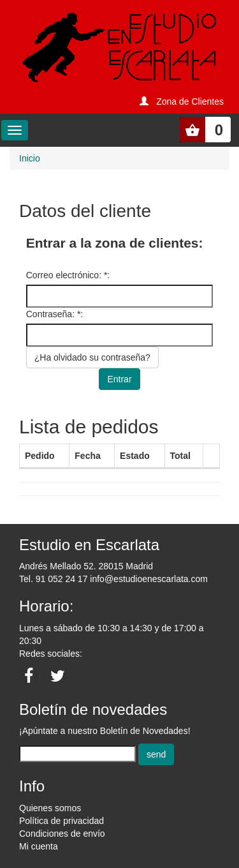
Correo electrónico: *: (68, 275)
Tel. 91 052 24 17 (53, 579)
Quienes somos (50, 808)
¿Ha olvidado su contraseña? (92, 357)
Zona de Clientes (190, 101)
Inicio (30, 158)
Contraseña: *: (55, 314)
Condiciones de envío (62, 834)
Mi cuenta (39, 846)
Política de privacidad (62, 821)
